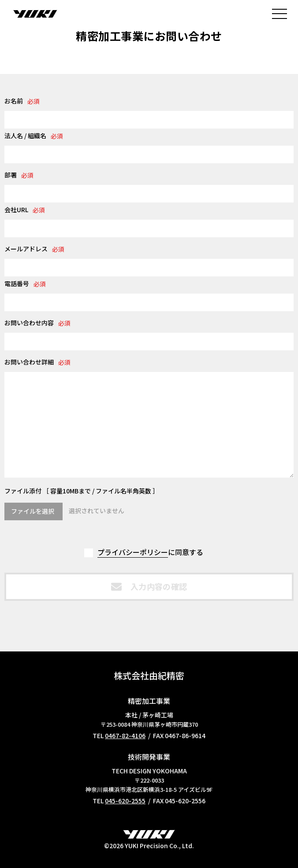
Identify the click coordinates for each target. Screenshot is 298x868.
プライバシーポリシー (133, 552)
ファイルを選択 (33, 511)
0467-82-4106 (125, 736)
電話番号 (17, 283)
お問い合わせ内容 (29, 323)
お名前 (14, 101)
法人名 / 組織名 (25, 136)
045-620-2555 (125, 801)
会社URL (16, 210)
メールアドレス (26, 249)
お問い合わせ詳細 (29, 362)
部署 (11, 175)
